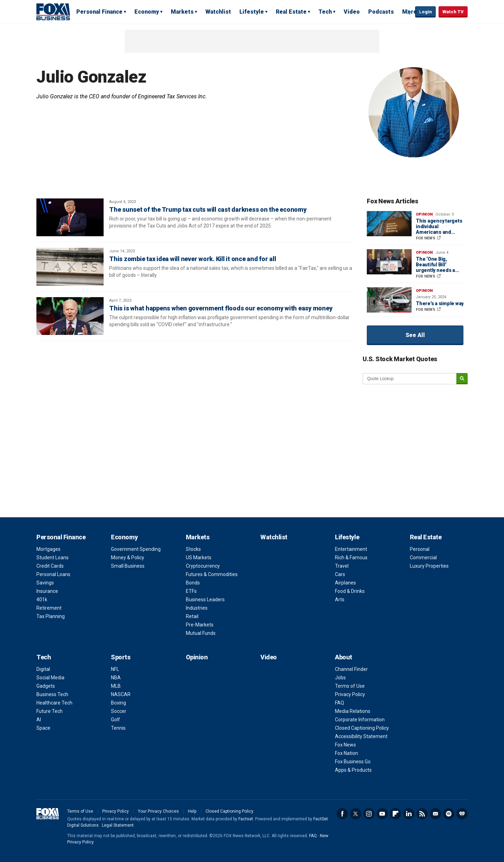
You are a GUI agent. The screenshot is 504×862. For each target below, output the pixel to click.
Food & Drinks (350, 591)
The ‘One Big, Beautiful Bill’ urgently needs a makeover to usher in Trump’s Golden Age (438, 265)
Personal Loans (53, 574)
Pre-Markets (200, 625)
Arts (340, 600)
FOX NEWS (426, 238)
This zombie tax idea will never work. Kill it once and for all (193, 259)
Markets (182, 12)
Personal (420, 549)
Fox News (345, 745)
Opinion (424, 214)
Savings (45, 583)
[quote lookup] (410, 379)
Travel (342, 566)
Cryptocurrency (203, 566)
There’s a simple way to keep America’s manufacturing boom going (440, 303)
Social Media (50, 678)
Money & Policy (128, 558)
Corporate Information (360, 720)
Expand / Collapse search (408, 12)
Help (192, 811)
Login (425, 12)
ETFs (191, 591)
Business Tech (52, 694)
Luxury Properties (429, 566)
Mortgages (48, 549)
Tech (325, 12)
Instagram (369, 814)
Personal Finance (99, 12)
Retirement (49, 608)
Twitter (356, 814)
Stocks (193, 549)
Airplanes (345, 583)
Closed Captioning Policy (362, 728)
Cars (340, 574)
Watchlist (218, 12)
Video (352, 12)
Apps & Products (353, 770)
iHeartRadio (462, 814)
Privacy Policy (350, 694)
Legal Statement (118, 825)
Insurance (47, 591)
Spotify (449, 814)
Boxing (118, 703)
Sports (121, 657)
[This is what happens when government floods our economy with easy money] (70, 316)
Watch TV (453, 12)
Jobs (340, 678)
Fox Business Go (353, 762)
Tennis (118, 728)
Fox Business (53, 12)
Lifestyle (252, 12)
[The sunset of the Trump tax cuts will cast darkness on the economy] (70, 217)
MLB (116, 686)
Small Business (128, 566)
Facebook (342, 814)
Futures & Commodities (212, 574)
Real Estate (291, 12)
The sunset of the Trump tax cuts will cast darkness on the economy (208, 209)
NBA (116, 678)
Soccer (119, 711)
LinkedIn (409, 814)
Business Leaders (205, 600)
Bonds (193, 583)
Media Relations (353, 711)
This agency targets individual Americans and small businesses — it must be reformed (439, 226)
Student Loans (52, 558)
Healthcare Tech (54, 703)
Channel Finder (351, 669)
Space (43, 728)
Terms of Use (350, 686)
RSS (422, 814)
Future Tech (50, 711)
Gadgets (46, 686)
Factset (246, 819)
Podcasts (381, 12)
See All (415, 335)
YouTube (382, 814)
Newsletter (435, 814)
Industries (197, 608)
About (344, 657)
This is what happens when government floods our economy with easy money (221, 308)
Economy (147, 12)
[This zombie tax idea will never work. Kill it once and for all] (70, 267)
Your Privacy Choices (158, 811)
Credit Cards (50, 566)
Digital (43, 669)
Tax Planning (51, 616)
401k (42, 600)
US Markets (199, 558)
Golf (115, 720)
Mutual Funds (201, 633)
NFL (115, 669)
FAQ (339, 703)
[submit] (462, 379)
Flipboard (395, 814)
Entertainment (351, 549)
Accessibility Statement (361, 736)
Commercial (423, 558)
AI (39, 720)
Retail (192, 616)
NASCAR (121, 694)
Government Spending (136, 549)
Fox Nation (346, 753)
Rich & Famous (351, 558)
